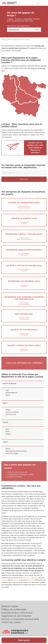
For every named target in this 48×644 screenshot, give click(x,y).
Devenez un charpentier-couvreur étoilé (20, 619)
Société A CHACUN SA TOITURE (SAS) (24, 266)
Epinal (8, 449)
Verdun (8, 410)
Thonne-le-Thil (11, 414)
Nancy (8, 395)
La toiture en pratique (14, 477)
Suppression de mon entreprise (16, 616)
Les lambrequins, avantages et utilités (20, 474)
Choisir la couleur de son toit (17, 472)
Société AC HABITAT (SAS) (24, 218)
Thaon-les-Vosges (12, 453)
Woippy (8, 434)
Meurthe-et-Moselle (10, 383)
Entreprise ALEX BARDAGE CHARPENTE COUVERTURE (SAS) (24, 298)
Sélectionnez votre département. (18, 26)
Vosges (5, 442)
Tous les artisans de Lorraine (24, 363)
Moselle (6, 422)
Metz (7, 429)
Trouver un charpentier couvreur (15, 40)
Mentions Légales (10, 606)
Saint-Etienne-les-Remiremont (16, 451)
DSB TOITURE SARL (24, 314)
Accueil (3, 40)
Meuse (5, 403)
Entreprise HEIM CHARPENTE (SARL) (24, 250)
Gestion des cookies (11, 622)
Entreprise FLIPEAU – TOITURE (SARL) (24, 234)
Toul (7, 390)
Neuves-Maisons (11, 393)
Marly (8, 432)
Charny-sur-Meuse (12, 412)
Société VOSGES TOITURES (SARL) (24, 345)
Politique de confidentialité (14, 610)
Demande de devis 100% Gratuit (17, 613)
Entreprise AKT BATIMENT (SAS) (24, 281)
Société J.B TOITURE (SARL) (24, 330)
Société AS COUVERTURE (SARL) (24, 203)
